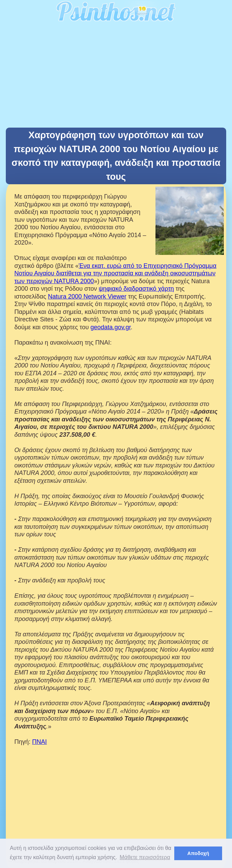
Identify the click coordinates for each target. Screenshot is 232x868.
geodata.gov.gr (111, 327)
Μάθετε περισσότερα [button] (145, 857)
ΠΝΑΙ (39, 742)
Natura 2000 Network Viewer (87, 296)
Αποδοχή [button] (198, 853)
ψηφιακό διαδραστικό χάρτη (136, 289)
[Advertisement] (116, 76)
